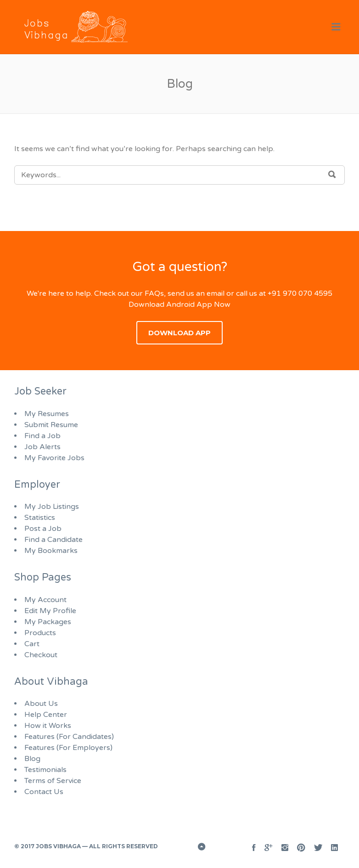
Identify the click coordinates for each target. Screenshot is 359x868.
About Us (41, 704)
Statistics (40, 518)
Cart (32, 644)
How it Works (48, 726)
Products (40, 633)
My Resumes (47, 414)
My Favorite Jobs (54, 458)
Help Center (46, 715)
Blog (32, 759)
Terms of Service (53, 781)
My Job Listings (52, 507)
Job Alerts (42, 447)
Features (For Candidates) (69, 737)
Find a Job (42, 436)
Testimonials (45, 770)
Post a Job (43, 529)
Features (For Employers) (68, 748)
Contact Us (44, 792)
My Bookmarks (51, 551)
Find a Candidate (53, 540)
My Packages (48, 622)
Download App (179, 333)
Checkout (41, 655)
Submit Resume (51, 425)
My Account (45, 600)
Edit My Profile (50, 611)
